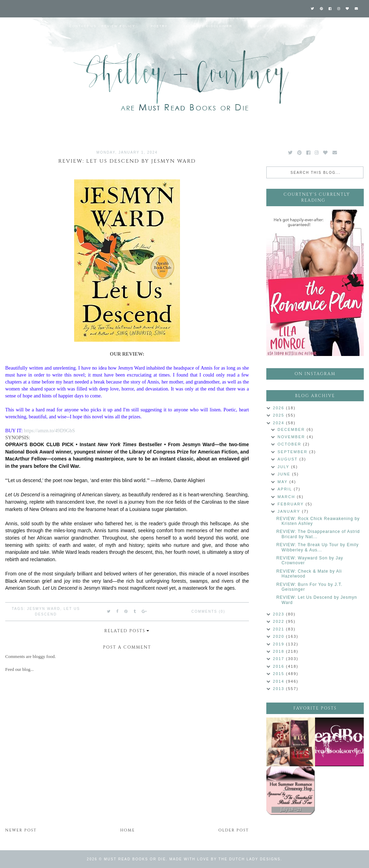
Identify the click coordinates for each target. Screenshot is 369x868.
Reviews (45, 26)
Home (13, 26)
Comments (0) (208, 611)
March (287, 497)
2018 (280, 651)
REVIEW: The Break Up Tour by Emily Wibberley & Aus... (318, 547)
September (293, 452)
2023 (280, 614)
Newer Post (21, 830)
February (292, 504)
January (290, 511)
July (284, 467)
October (290, 444)
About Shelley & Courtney (280, 26)
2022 (280, 621)
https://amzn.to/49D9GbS (50, 431)
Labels (335, 26)
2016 (280, 666)
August (288, 459)
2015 (280, 674)
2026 (280, 408)
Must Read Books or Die (135, 859)
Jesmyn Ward (44, 609)
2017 (280, 659)
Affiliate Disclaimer (208, 26)
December (292, 429)
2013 (280, 689)
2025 (280, 415)
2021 (280, 629)
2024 (280, 423)
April (285, 489)
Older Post (234, 830)
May (283, 482)
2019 (280, 644)
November (292, 437)
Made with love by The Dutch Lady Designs (225, 859)
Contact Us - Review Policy (103, 26)
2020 (280, 636)
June (285, 474)
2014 (280, 681)
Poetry (159, 26)
